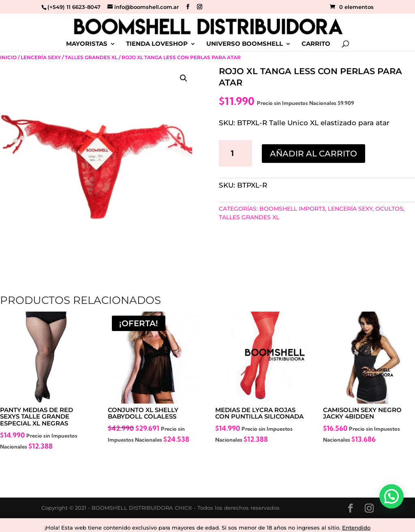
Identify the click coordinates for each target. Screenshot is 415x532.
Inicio (8, 57)
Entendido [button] (356, 528)
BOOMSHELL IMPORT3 (292, 209)
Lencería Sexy (41, 57)
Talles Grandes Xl (91, 57)
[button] (184, 78)
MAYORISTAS (87, 44)
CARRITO (316, 44)
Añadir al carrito (313, 154)
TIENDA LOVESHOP (157, 44)
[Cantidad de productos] (235, 153)
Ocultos (389, 209)
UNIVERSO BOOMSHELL (245, 44)
